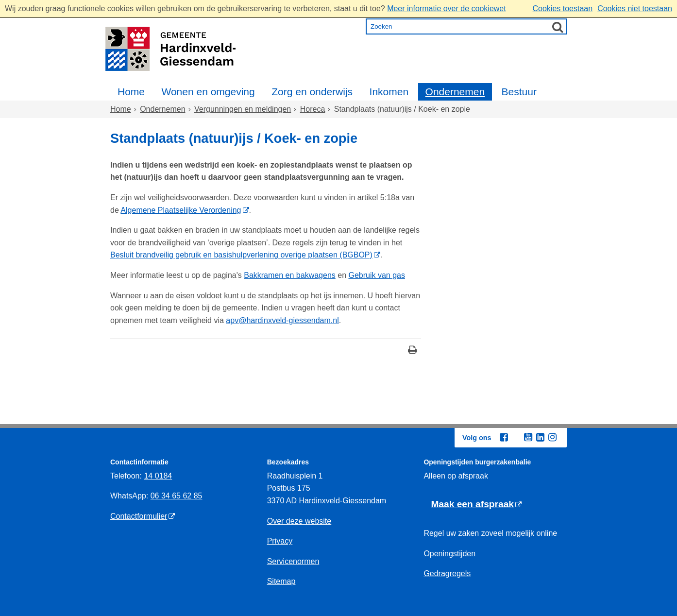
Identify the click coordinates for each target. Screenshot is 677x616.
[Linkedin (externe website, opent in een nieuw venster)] (540, 437)
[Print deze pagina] (413, 351)
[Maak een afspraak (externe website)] (476, 505)
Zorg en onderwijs (312, 92)
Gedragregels (447, 573)
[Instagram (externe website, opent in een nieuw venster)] (552, 437)
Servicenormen (293, 561)
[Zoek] (558, 27)
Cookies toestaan (562, 9)
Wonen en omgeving (208, 92)
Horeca (313, 109)
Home (131, 92)
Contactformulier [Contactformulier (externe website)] (139, 516)
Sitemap (281, 581)
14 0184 (158, 476)
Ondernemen (455, 92)
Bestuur (519, 92)
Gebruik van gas (377, 275)
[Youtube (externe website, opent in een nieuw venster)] (528, 437)
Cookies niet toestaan (635, 9)
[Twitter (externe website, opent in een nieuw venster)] (516, 438)
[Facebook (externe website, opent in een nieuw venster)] (504, 437)
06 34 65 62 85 (177, 496)
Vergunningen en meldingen (243, 109)
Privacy (280, 541)
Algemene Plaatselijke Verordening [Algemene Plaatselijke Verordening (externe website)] (181, 210)
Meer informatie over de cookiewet (447, 9)
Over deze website (299, 521)
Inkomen (389, 92)
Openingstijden (449, 554)
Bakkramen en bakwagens (290, 275)
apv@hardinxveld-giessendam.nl (282, 320)
